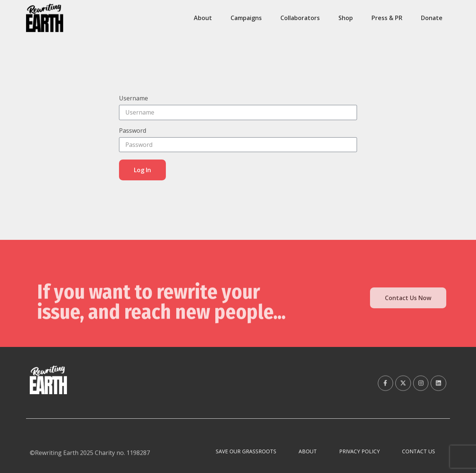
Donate (432, 18)
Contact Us (419, 451)
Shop (346, 18)
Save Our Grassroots (246, 451)
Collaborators (300, 18)
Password (133, 131)
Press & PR (387, 18)
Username (134, 99)
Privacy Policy (359, 451)
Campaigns (246, 18)
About (203, 18)
